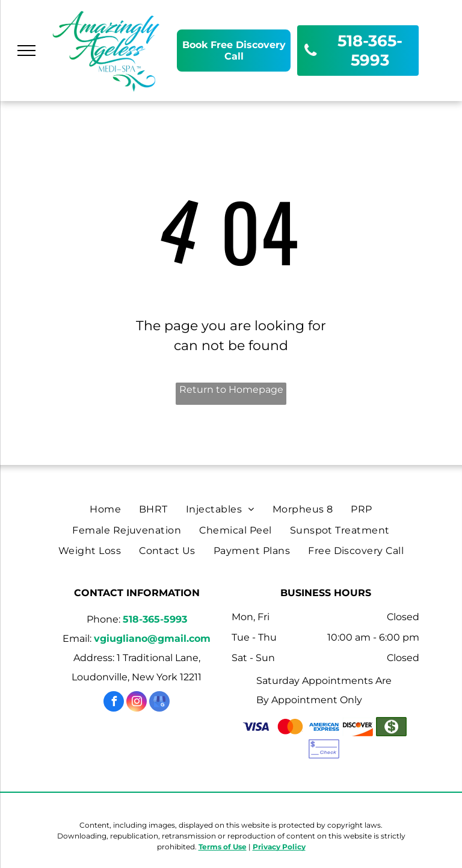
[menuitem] (105, 509)
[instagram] (137, 703)
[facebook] (114, 703)
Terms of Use (223, 847)
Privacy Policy (279, 847)
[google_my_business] (159, 703)
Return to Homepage (231, 389)
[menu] (26, 51)
